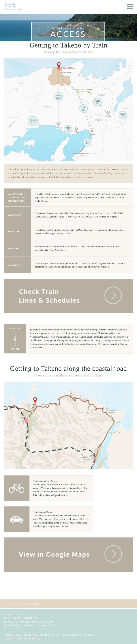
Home (7, 635)
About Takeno (23, 635)
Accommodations (71, 635)
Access (89, 635)
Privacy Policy (30, 638)
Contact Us (11, 638)
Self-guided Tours (46, 635)
